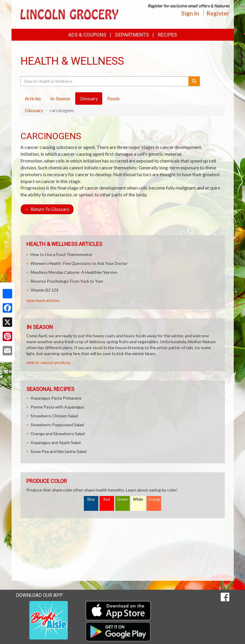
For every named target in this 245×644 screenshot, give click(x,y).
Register (218, 13)
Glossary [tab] (89, 98)
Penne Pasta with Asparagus (57, 407)
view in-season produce (48, 362)
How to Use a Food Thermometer (61, 254)
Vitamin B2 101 (45, 290)
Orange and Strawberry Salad (58, 434)
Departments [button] (132, 35)
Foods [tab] (113, 98)
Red (107, 499)
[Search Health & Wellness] (105, 81)
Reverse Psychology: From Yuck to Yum (67, 281)
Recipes (167, 35)
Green (122, 499)
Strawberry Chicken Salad (54, 416)
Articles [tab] (33, 98)
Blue (91, 499)
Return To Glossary (47, 209)
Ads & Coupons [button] (87, 35)
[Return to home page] (69, 14)
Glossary (34, 110)
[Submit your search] (194, 81)
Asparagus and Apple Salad (56, 442)
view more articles (43, 300)
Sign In (190, 13)
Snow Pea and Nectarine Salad (59, 451)
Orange (154, 499)
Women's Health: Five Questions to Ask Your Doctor (79, 263)
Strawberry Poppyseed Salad (57, 425)
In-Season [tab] (60, 98)
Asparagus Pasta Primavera (56, 398)
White (138, 499)
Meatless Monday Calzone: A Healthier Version (74, 272)
